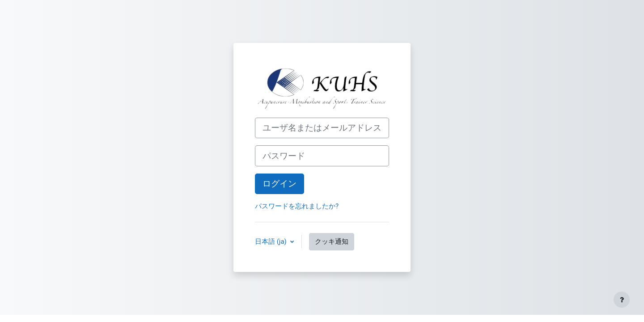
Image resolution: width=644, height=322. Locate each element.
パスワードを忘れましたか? (297, 206)
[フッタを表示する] (622, 300)
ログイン (280, 184)
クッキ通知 (332, 241)
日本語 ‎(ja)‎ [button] (272, 241)
